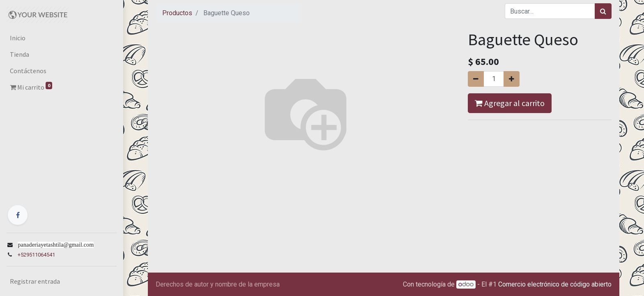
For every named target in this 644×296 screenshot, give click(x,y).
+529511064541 (36, 255)
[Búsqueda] (603, 11)
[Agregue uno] (512, 79)
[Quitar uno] (476, 79)
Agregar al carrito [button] (510, 103)
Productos (177, 13)
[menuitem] (62, 38)
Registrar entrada (35, 281)
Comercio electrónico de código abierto (555, 284)
